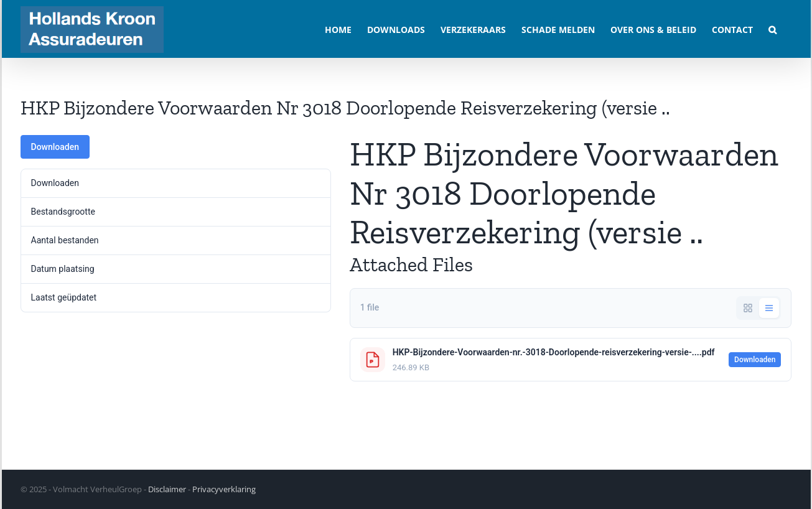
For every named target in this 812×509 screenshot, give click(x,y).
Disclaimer (167, 489)
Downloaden (55, 147)
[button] (772, 29)
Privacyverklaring (224, 489)
